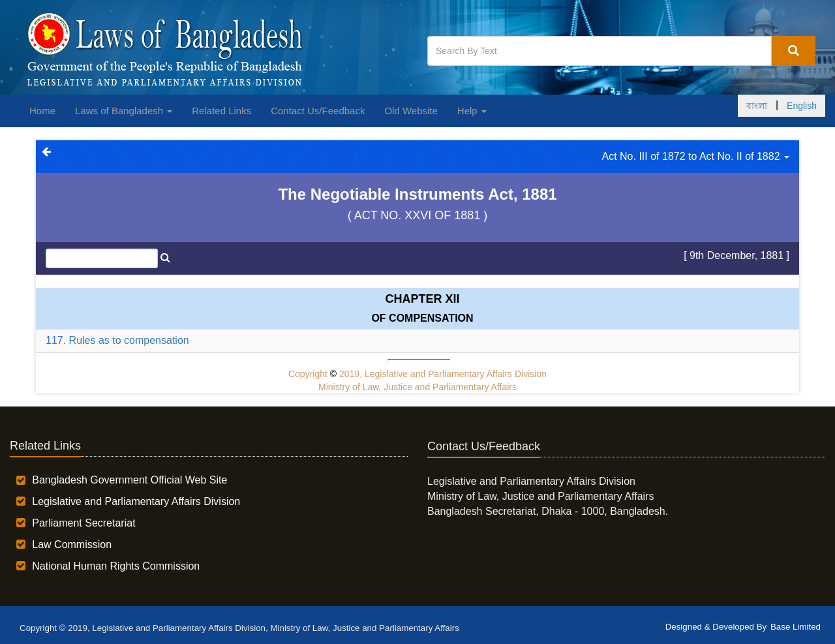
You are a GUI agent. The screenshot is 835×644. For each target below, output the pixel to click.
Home (42, 111)
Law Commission (72, 544)
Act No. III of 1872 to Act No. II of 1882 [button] (696, 156)
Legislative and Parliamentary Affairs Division (136, 501)
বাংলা (757, 106)
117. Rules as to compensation (117, 340)
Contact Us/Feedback (318, 111)
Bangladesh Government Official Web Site (129, 480)
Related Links (221, 111)
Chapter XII (422, 299)
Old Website (411, 111)
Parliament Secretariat (83, 523)
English (802, 106)
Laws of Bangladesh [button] (124, 111)
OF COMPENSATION (422, 318)
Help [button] (472, 111)
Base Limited (796, 627)
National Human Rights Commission (116, 566)
